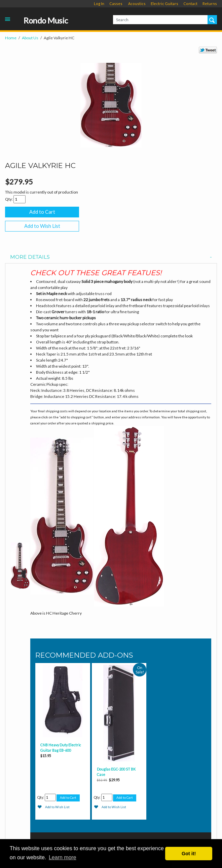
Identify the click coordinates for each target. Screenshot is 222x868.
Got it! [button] (189, 854)
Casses (116, 4)
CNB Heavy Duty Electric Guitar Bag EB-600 (61, 748)
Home (11, 38)
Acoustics (137, 4)
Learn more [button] (63, 857)
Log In (99, 4)
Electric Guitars (164, 4)
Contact (190, 4)
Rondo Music (46, 21)
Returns (210, 4)
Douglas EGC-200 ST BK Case (116, 772)
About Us (30, 38)
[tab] (111, 257)
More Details (111, 257)
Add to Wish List (42, 226)
